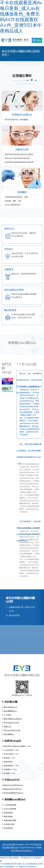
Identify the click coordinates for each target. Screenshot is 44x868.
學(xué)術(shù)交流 (10, 723)
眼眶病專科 (7, 762)
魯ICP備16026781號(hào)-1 (22, 851)
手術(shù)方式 (12, 780)
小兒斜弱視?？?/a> (10, 750)
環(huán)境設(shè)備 (11, 730)
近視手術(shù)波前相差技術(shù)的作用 (19, 162)
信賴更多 (9, 269)
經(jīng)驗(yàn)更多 (14, 290)
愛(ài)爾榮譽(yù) (9, 711)
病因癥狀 (22, 192)
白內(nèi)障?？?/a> (10, 754)
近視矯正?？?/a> (10, 769)
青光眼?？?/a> (9, 773)
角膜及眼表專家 (9, 820)
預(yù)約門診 (14, 615)
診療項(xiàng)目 (13, 741)
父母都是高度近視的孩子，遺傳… (17, 197)
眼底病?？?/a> (9, 758)
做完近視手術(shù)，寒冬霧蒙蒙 (16, 120)
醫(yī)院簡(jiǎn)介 (10, 707)
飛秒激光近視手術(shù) (12, 789)
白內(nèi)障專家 (9, 809)
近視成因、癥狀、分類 (13, 201)
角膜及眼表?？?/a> (10, 766)
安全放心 (9, 249)
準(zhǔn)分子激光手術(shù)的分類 (17, 158)
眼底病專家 (7, 813)
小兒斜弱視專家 (9, 805)
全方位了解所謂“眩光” (13, 205)
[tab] (29, 377)
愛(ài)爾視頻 (8, 734)
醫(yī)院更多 (10, 310)
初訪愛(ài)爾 (11, 702)
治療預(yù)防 (22, 150)
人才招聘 (6, 715)
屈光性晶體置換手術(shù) (13, 793)
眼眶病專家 (7, 817)
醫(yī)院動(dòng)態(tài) (12, 719)
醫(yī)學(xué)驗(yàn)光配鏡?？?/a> (17, 746)
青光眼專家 (7, 828)
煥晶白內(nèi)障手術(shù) (13, 785)
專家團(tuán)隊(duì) (15, 800)
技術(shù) (9, 229)
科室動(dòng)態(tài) (22, 115)
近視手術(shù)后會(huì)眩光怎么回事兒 (19, 154)
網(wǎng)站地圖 (9, 845)
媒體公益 (6, 727)
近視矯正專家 (8, 824)
